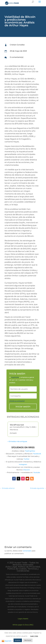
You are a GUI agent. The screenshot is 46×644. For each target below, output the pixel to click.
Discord (26, 470)
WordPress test (17, 425)
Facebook (37, 454)
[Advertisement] (23, 516)
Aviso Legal (11, 567)
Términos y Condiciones (28, 570)
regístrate (15, 377)
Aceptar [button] (18, 640)
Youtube (37, 472)
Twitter (27, 459)
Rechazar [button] (28, 640)
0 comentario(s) (17, 57)
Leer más (34, 636)
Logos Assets (23, 619)
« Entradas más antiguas (17, 441)
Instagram (23, 464)
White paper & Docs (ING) (23, 625)
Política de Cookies (17, 569)
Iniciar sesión (23, 407)
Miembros (14, 430)
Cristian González (17, 45)
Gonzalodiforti (19, 427)
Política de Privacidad (29, 567)
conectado (27, 551)
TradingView (30, 451)
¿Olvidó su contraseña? (17, 401)
